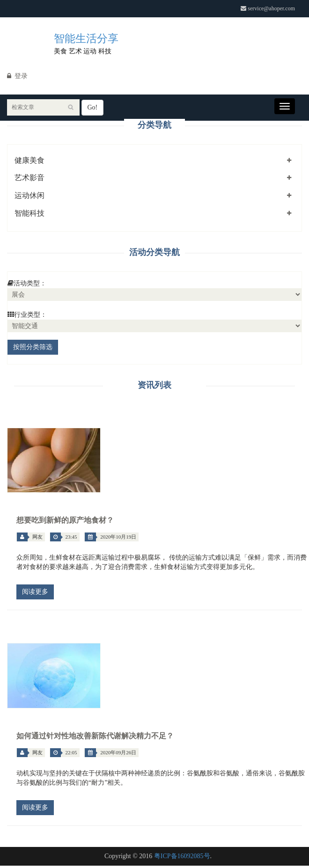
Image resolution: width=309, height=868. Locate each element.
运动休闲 (29, 195)
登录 (17, 76)
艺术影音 (29, 178)
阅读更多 (35, 592)
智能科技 (29, 213)
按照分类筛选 (33, 347)
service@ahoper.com (268, 8)
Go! (93, 107)
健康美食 (29, 160)
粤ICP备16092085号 (182, 856)
